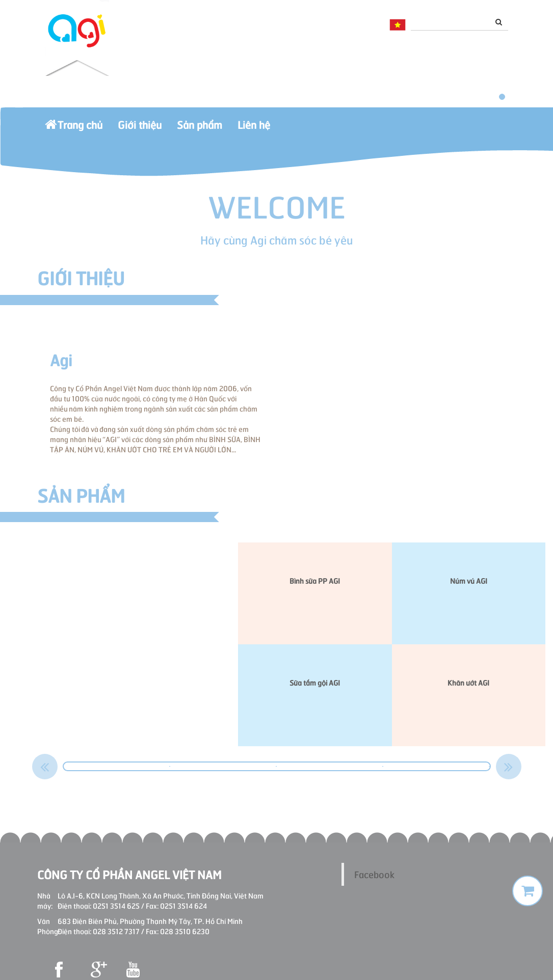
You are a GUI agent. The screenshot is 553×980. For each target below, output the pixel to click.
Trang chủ (74, 129)
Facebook (374, 874)
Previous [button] (45, 767)
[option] (117, 766)
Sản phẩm (200, 129)
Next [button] (509, 767)
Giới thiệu (140, 129)
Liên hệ (254, 129)
